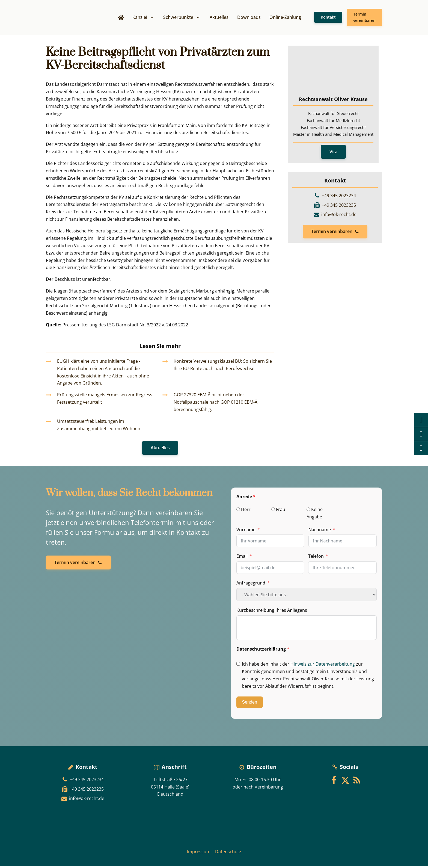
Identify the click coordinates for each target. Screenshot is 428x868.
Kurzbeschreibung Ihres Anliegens (272, 612)
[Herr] (238, 511)
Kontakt (328, 18)
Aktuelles (219, 18)
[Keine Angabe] (308, 511)
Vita (333, 153)
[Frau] (273, 511)
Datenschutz (228, 853)
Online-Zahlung (285, 18)
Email (242, 558)
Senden (250, 704)
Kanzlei (144, 18)
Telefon (316, 558)
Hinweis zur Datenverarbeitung (323, 666)
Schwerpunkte (182, 18)
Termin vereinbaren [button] (364, 18)
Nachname (320, 531)
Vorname (246, 531)
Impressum (199, 853)
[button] (335, 233)
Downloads (249, 18)
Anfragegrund (251, 584)
